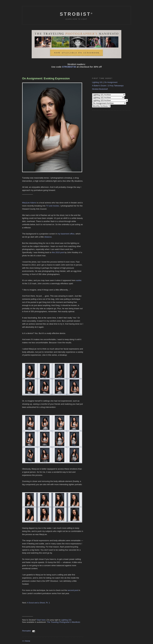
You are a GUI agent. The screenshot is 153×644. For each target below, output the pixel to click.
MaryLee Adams (29, 203)
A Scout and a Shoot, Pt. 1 (38, 603)
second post (73, 590)
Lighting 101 (66, 620)
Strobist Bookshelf (100, 89)
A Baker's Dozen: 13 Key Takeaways (108, 86)
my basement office (66, 234)
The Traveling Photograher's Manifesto (64, 622)
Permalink (26, 631)
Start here (41, 620)
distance (48, 237)
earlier (79, 280)
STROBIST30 (69, 67)
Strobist (76, 14)
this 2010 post (58, 252)
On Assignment (111, 82)
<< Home (26, 641)
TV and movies (53, 206)
